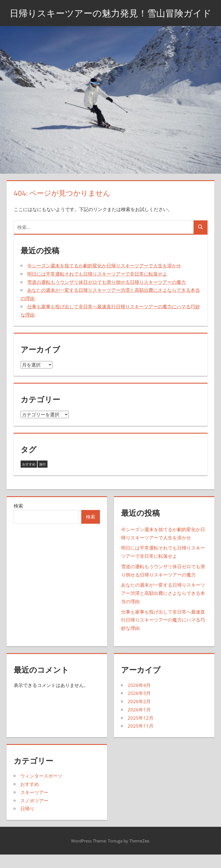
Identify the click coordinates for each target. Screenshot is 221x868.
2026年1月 (139, 723)
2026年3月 (139, 707)
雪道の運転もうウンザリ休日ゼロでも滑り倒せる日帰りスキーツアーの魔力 (107, 296)
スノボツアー (34, 814)
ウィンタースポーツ (41, 790)
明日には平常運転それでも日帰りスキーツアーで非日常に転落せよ (97, 288)
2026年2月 (139, 715)
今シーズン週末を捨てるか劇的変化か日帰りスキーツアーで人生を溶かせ (104, 279)
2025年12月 (141, 732)
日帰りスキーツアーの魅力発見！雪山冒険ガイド (110, 20)
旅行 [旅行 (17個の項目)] (43, 478)
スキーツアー (34, 806)
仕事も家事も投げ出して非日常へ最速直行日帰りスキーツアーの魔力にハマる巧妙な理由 (163, 634)
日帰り (27, 823)
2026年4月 (139, 699)
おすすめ (30, 798)
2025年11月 (141, 740)
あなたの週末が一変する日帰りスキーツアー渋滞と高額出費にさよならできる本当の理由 (163, 607)
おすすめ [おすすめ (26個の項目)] (29, 478)
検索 (18, 520)
